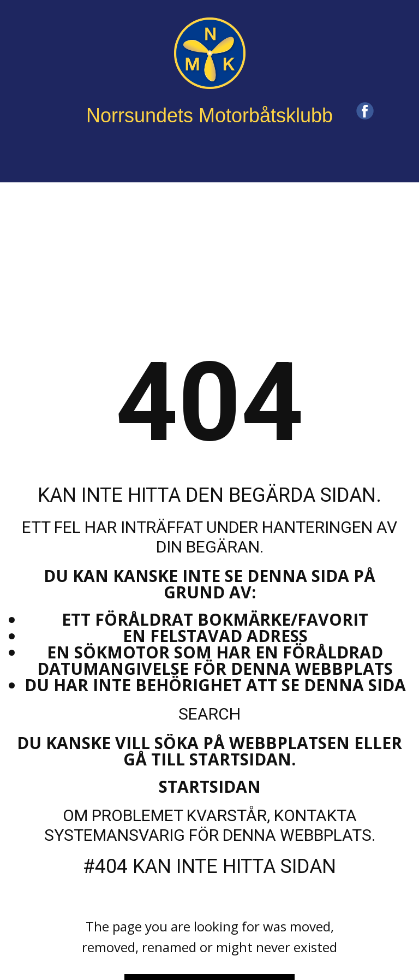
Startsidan (210, 786)
